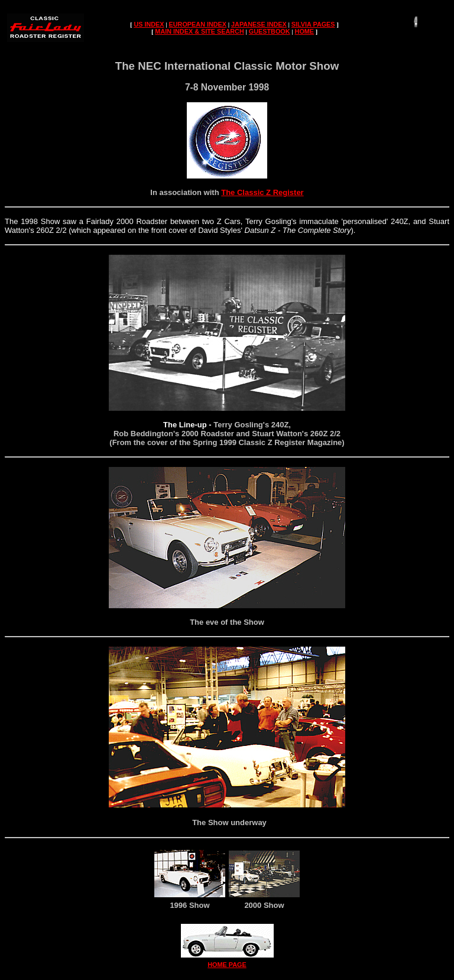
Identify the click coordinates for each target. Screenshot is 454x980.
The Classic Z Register (262, 192)
